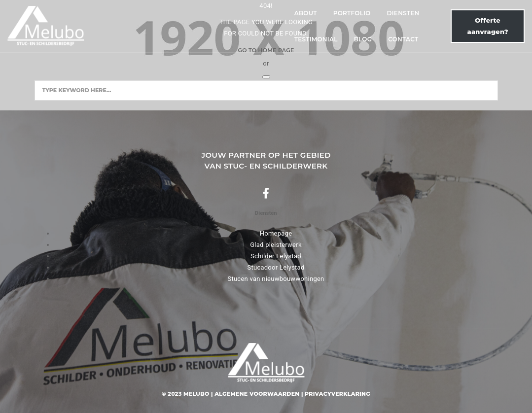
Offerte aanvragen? (460, 25)
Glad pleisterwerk (276, 245)
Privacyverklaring (337, 394)
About (134, 25)
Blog (333, 25)
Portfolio (180, 25)
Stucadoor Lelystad (276, 267)
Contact (373, 25)
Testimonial (286, 25)
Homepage (276, 233)
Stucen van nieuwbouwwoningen (276, 279)
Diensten (232, 25)
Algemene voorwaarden (257, 394)
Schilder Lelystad (276, 256)
